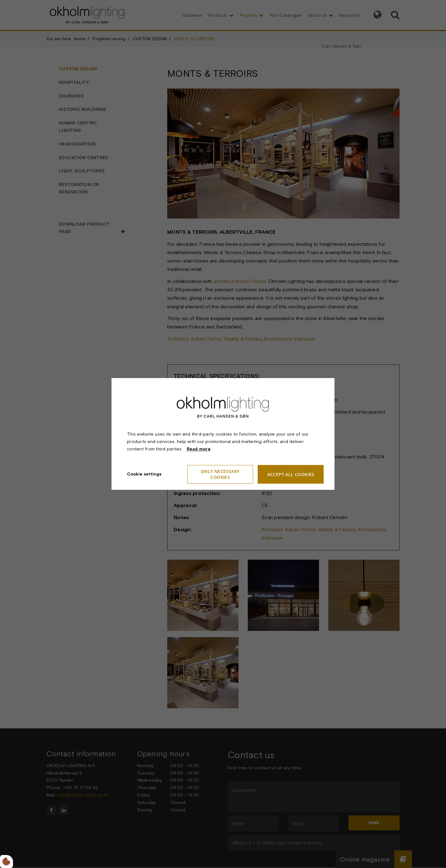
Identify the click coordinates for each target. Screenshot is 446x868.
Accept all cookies (291, 474)
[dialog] (223, 434)
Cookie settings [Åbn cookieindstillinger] (144, 474)
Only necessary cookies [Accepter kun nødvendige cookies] (220, 475)
